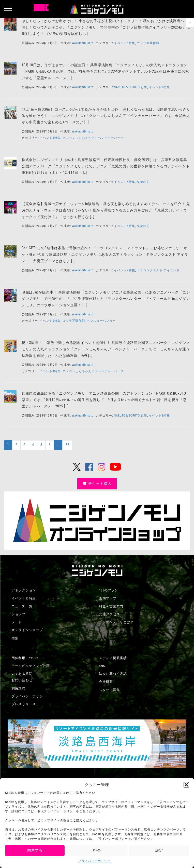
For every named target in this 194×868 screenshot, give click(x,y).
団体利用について (25, 658)
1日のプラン (109, 590)
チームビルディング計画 (31, 666)
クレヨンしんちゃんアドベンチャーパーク (93, 138)
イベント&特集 (124, 43)
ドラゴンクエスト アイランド (158, 270)
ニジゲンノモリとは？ (116, 622)
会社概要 (106, 682)
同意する (35, 850)
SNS (102, 666)
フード (17, 622)
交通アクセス (109, 614)
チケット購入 (97, 484)
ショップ (18, 614)
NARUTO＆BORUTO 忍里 (131, 87)
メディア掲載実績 (113, 658)
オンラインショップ (27, 630)
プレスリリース (24, 704)
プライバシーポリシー (94, 861)
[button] (186, 785)
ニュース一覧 (22, 606)
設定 (159, 850)
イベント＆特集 (24, 598)
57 (68, 445)
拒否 (97, 850)
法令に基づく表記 (113, 674)
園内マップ (108, 598)
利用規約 (18, 688)
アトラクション (24, 590)
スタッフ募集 (109, 690)
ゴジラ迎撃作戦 (148, 43)
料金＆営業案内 (111, 606)
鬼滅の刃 (143, 182)
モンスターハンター (101, 321)
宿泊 (15, 638)
